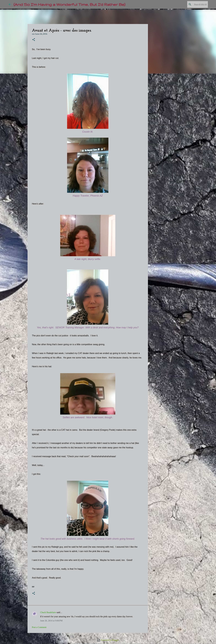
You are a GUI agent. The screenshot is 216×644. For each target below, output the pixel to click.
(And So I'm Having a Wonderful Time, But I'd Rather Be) (69, 4)
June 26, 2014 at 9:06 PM (51, 621)
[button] (34, 40)
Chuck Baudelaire (48, 612)
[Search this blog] (193, 4)
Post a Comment (39, 627)
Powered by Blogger (108, 640)
